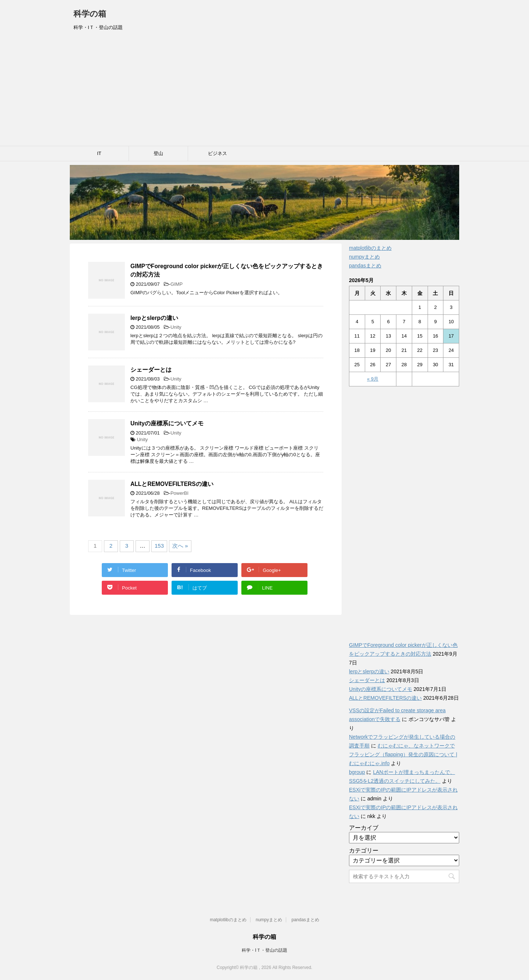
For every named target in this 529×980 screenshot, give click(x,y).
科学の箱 (90, 14)
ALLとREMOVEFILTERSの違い (172, 484)
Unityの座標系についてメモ (167, 423)
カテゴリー (364, 851)
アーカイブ (364, 828)
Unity (176, 327)
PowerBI (179, 493)
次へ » (180, 546)
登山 (158, 153)
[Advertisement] (264, 91)
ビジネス (217, 153)
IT (99, 153)
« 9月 (373, 379)
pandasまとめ (365, 266)
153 (159, 546)
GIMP (177, 284)
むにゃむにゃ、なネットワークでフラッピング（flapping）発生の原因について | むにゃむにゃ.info (403, 754)
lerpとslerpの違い (154, 318)
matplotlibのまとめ (370, 248)
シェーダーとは (151, 370)
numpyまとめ (364, 257)
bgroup (357, 772)
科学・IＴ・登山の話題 (264, 950)
